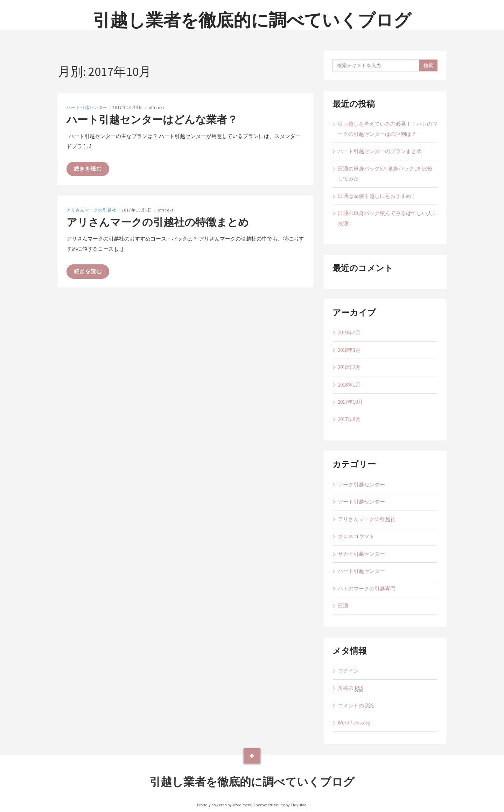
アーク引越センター (361, 484)
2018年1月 (349, 385)
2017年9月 (349, 419)
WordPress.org (354, 723)
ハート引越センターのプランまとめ (380, 151)
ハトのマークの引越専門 (367, 588)
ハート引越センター (87, 107)
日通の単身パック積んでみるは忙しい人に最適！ (388, 218)
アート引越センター (361, 502)
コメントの (356, 706)
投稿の (351, 688)
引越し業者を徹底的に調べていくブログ (252, 20)
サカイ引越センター (361, 554)
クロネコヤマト (356, 536)
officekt (157, 107)
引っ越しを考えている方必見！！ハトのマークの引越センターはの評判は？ (388, 129)
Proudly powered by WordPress (224, 805)
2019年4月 (349, 332)
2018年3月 (349, 350)
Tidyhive (298, 805)
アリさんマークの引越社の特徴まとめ (158, 222)
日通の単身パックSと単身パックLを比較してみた (385, 174)
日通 (343, 606)
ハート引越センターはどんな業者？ (152, 119)
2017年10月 (350, 402)
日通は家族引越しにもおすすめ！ (377, 196)
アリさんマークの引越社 (92, 210)
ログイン (348, 671)
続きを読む (88, 169)
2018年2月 (349, 367)
